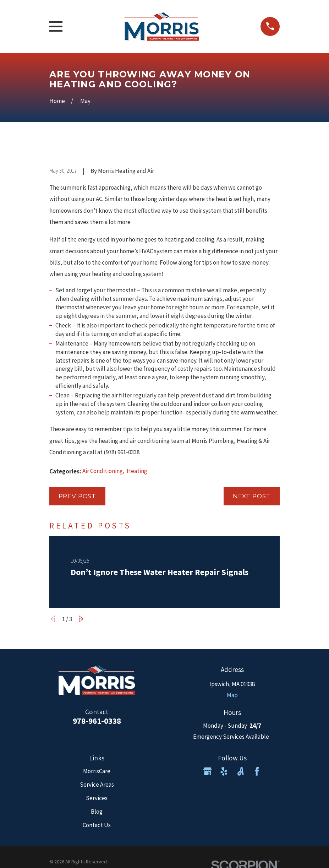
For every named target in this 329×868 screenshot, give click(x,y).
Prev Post (78, 496)
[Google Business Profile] (208, 771)
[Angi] (241, 771)
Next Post (252, 496)
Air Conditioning (103, 471)
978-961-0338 (97, 721)
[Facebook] (257, 771)
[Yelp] (224, 771)
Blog (97, 812)
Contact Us (97, 825)
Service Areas (97, 785)
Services (97, 798)
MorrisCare (97, 771)
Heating (137, 471)
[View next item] (81, 619)
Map (232, 695)
